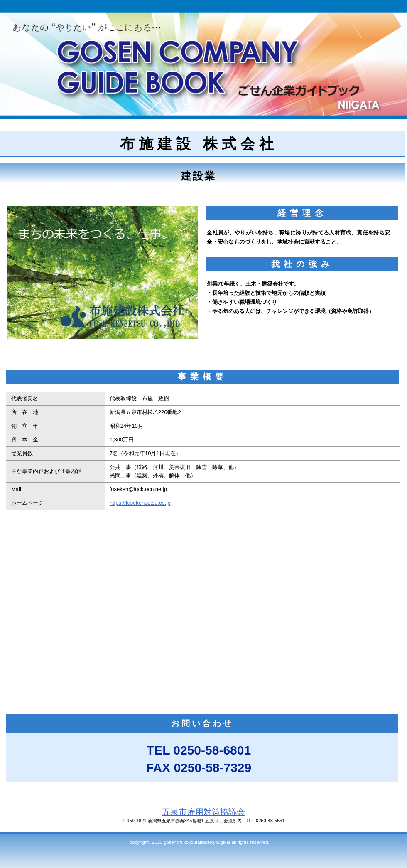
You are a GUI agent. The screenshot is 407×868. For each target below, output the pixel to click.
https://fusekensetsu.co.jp (140, 503)
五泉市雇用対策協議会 (203, 812)
